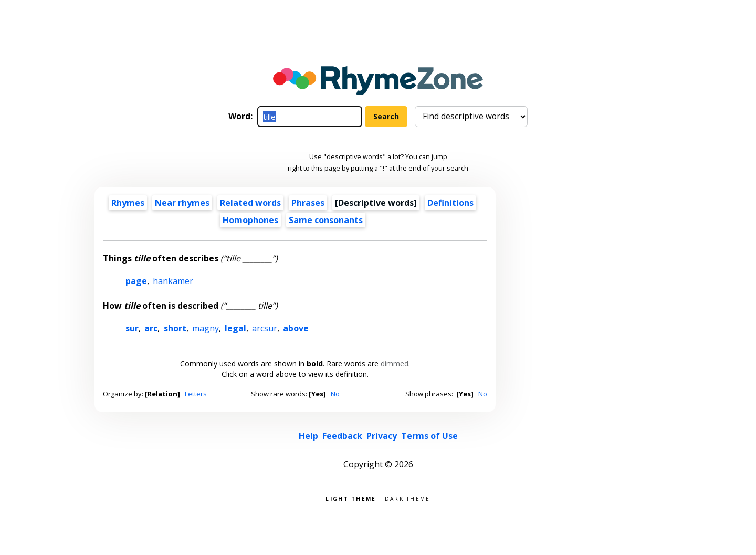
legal (235, 328)
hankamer (173, 281)
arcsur (265, 328)
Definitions (450, 203)
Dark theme (408, 498)
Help (308, 436)
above (296, 328)
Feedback (342, 436)
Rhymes (128, 203)
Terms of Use (429, 436)
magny (206, 328)
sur (132, 328)
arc (151, 328)
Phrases (308, 203)
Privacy (382, 436)
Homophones (250, 220)
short (175, 328)
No (335, 394)
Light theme (351, 498)
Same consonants (326, 220)
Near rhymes (182, 203)
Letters (196, 394)
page (136, 281)
